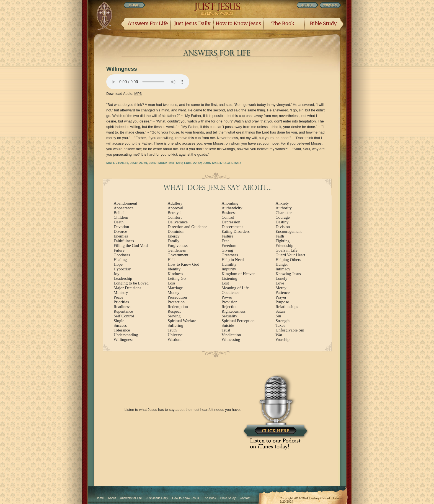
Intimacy (283, 269)
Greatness (230, 255)
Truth (172, 330)
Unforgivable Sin (290, 330)
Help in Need (233, 260)
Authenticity (232, 208)
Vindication (231, 335)
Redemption (178, 307)
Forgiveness (178, 246)
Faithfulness (124, 241)
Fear (225, 241)
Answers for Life (131, 498)
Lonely (282, 278)
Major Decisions (128, 288)
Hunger (282, 264)
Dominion (176, 231)
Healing (120, 260)
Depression (231, 222)
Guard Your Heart (290, 255)
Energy (174, 236)
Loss (172, 283)
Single (119, 321)
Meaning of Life (235, 288)
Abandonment (126, 203)
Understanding (126, 335)
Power (227, 297)
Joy (117, 274)
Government (178, 255)
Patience (283, 293)
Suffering (175, 325)
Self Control (124, 316)
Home (100, 498)
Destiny (282, 222)
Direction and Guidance (188, 227)
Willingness (124, 340)
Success (120, 325)
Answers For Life (148, 23)
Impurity (229, 269)
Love (280, 283)
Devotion (122, 227)
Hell (171, 260)
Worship (283, 340)
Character (284, 213)
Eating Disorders (236, 231)
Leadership (123, 278)
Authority (284, 208)
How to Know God (184, 264)
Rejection (230, 307)
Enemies (121, 236)
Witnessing (231, 340)
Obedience (231, 293)
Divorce (120, 231)
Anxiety (282, 203)
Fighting (283, 241)
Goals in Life (287, 250)
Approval (176, 208)
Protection (176, 302)
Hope (118, 264)
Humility (229, 264)
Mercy (281, 288)
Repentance (123, 311)
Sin (278, 316)
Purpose (282, 302)
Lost (225, 283)
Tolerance (122, 330)
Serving (174, 316)
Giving (228, 250)
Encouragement (289, 231)
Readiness (122, 307)
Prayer (281, 297)
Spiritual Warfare (182, 321)
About (112, 498)
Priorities (121, 302)
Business (229, 213)
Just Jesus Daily (193, 23)
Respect (174, 311)
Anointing (230, 203)
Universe (175, 335)
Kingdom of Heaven (239, 274)
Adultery (175, 203)
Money (174, 293)
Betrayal (175, 213)
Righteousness (234, 311)
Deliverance (178, 222)
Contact (245, 498)
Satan (280, 311)
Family (174, 241)
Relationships (287, 307)
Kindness (175, 274)
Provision (230, 302)
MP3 (138, 94)
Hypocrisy (122, 269)
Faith (280, 236)
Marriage (175, 288)
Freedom (229, 246)
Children (121, 217)
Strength (283, 321)
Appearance (124, 208)
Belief (119, 213)
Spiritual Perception (238, 321)
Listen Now (148, 82)
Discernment (232, 227)
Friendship (285, 246)
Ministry (121, 293)
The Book (283, 23)
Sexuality (230, 316)
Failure (228, 236)
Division (283, 227)
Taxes (281, 325)
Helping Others (288, 260)
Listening (230, 278)
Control (228, 217)
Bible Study (323, 23)
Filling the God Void (131, 246)
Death (119, 222)
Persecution (177, 297)
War (279, 335)
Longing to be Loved (131, 283)
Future (119, 250)
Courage (283, 217)
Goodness (122, 255)
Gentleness (177, 250)
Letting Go (177, 278)
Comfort (175, 217)
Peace (119, 297)
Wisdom (175, 340)
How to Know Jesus (238, 23)
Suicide (228, 325)
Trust (226, 330)
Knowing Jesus (288, 274)
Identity (174, 269)
